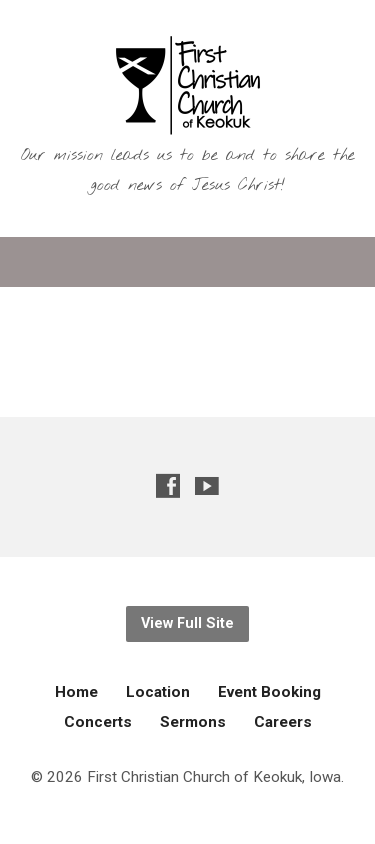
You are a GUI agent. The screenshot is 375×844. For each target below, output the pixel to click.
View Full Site (187, 623)
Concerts (98, 722)
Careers (283, 722)
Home (76, 692)
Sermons (193, 722)
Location (158, 692)
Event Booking (269, 692)
